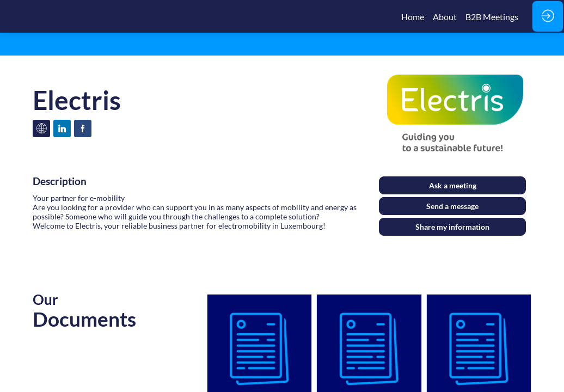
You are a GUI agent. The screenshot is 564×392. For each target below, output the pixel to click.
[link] (413, 16)
